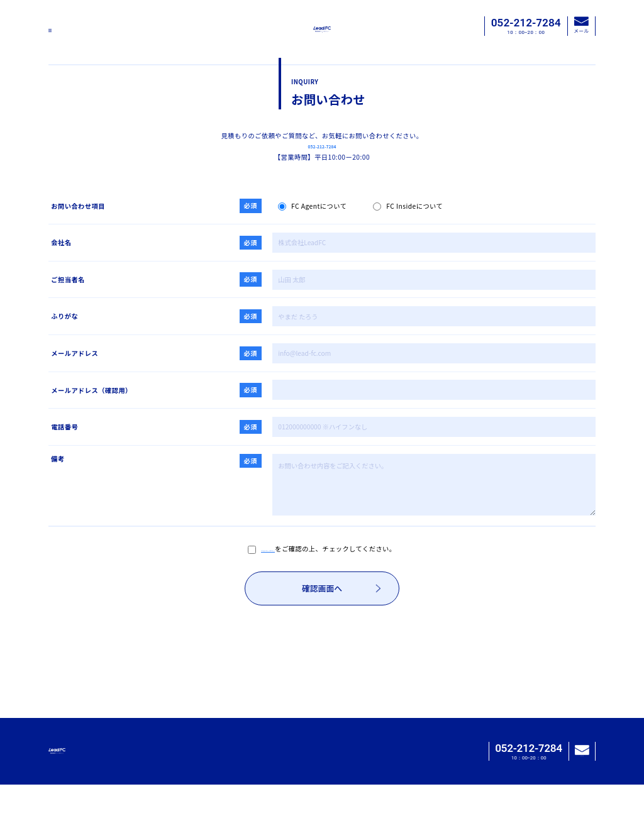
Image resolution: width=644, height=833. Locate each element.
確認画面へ (341, 627)
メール (581, 25)
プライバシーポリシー (268, 584)
